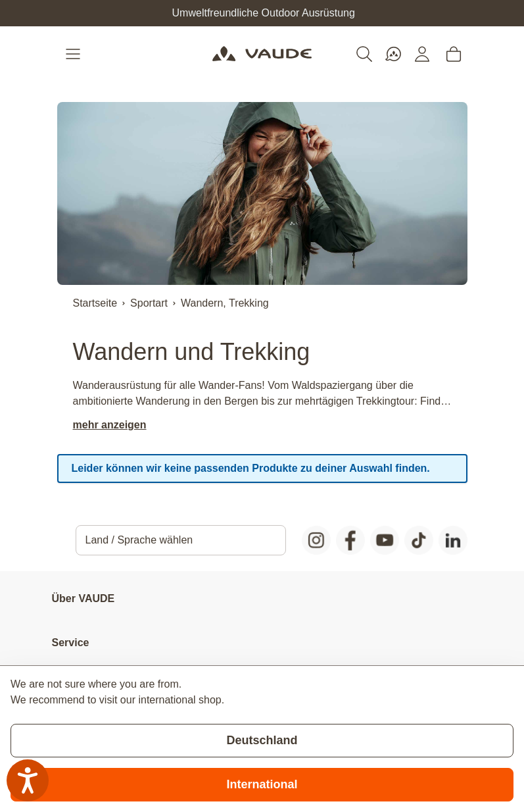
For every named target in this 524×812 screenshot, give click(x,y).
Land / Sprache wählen (139, 540)
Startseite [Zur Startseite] (95, 303)
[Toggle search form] (364, 54)
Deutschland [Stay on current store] (262, 740)
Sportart (149, 303)
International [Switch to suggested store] (262, 784)
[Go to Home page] (262, 54)
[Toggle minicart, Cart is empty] (454, 54)
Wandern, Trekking (225, 303)
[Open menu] (74, 54)
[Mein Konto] (422, 54)
